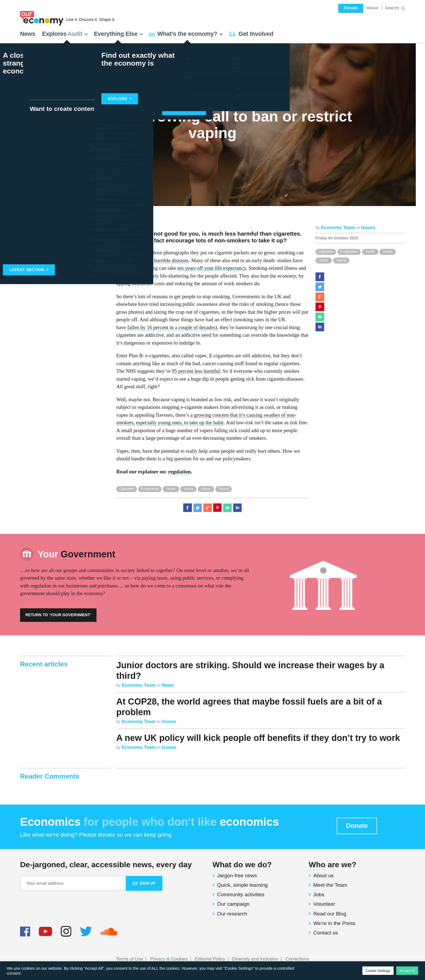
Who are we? (333, 865)
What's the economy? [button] (186, 34)
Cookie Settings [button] (378, 971)
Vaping (341, 260)
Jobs (319, 894)
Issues (368, 228)
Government (76, 554)
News (28, 34)
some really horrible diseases (159, 260)
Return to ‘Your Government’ (58, 615)
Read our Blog (330, 914)
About (372, 8)
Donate (351, 8)
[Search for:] (393, 8)
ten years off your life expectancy (212, 268)
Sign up (144, 883)
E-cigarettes (349, 252)
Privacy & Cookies (169, 959)
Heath (370, 252)
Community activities (241, 894)
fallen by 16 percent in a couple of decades (171, 327)
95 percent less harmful (196, 371)
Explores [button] (65, 34)
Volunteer (324, 904)
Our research (232, 914)
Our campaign (233, 904)
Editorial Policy (210, 959)
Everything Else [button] (118, 34)
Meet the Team (330, 885)
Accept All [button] (407, 971)
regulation (179, 472)
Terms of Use (130, 959)
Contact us (326, 933)
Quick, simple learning (242, 885)
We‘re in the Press (334, 923)
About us (323, 875)
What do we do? (242, 865)
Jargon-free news (237, 875)
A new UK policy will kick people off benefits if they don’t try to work (258, 738)
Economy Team (339, 228)
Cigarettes (326, 252)
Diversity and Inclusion (255, 959)
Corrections (297, 959)
